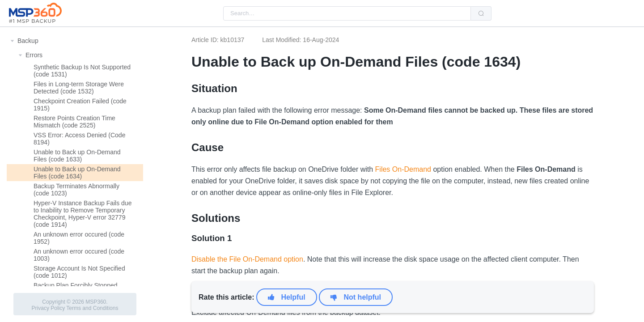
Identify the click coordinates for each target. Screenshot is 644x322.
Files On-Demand (403, 169)
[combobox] (347, 13)
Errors (34, 55)
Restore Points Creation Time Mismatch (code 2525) (74, 122)
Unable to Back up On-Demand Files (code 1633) (77, 156)
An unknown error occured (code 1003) (79, 255)
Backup (28, 41)
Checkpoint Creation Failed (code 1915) (80, 105)
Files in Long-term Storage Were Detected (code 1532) (79, 88)
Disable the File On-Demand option (247, 259)
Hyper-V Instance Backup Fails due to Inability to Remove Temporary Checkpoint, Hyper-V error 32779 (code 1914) (83, 214)
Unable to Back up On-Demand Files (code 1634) (77, 173)
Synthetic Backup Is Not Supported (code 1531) (82, 71)
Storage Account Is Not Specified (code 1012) (79, 272)
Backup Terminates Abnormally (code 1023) (76, 190)
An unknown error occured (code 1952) (79, 238)
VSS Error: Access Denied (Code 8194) (79, 139)
